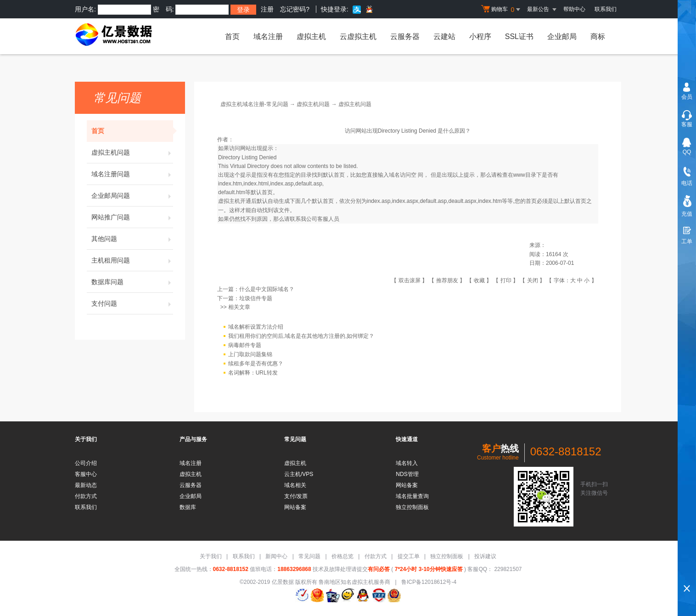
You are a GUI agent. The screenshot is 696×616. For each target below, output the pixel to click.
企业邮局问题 (132, 196)
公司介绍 (86, 463)
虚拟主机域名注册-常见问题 (254, 104)
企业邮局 (562, 36)
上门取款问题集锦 (250, 354)
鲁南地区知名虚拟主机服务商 (354, 582)
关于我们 (211, 556)
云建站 (444, 36)
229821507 (507, 569)
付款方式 (86, 496)
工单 (687, 241)
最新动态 (86, 485)
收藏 (479, 280)
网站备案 (295, 507)
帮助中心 (574, 9)
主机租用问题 (132, 260)
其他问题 (132, 239)
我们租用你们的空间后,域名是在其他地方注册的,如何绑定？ (301, 336)
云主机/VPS (299, 474)
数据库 (188, 507)
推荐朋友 (447, 280)
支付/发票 (296, 496)
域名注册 (268, 36)
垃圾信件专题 (256, 298)
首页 (232, 36)
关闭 (533, 280)
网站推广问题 (132, 217)
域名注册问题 (132, 174)
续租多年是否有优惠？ (256, 364)
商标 (598, 36)
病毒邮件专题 (245, 345)
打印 (506, 280)
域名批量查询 (412, 496)
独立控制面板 (412, 507)
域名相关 (295, 485)
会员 (687, 97)
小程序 (480, 36)
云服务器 (405, 36)
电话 (687, 183)
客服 (687, 124)
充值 (687, 214)
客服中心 (86, 474)
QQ (687, 152)
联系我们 (606, 9)
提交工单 (409, 556)
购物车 (502, 10)
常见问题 (309, 556)
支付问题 (132, 303)
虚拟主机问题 (132, 152)
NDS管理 (407, 474)
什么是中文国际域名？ (267, 289)
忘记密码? (295, 9)
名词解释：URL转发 (253, 373)
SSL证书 (519, 36)
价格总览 (342, 556)
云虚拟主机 (358, 36)
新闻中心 (276, 556)
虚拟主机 (311, 36)
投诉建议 (485, 556)
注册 (267, 9)
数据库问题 (132, 282)
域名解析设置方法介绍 (256, 327)
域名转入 (407, 463)
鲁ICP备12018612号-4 (429, 582)
